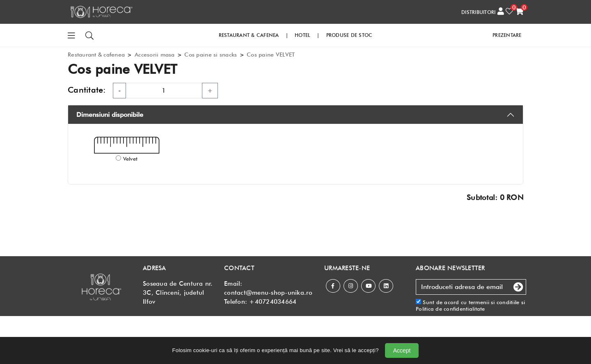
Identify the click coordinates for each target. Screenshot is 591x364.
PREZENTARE (507, 35)
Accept (402, 350)
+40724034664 (273, 302)
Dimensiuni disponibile (110, 115)
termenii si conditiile (494, 302)
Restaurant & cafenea (96, 55)
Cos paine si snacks (211, 55)
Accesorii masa (155, 55)
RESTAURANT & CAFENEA (249, 35)
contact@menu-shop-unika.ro (268, 293)
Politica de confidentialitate (450, 309)
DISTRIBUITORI (478, 12)
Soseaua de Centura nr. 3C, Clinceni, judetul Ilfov (178, 293)
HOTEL (302, 35)
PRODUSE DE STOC (349, 35)
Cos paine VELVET (271, 55)
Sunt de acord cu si (470, 306)
